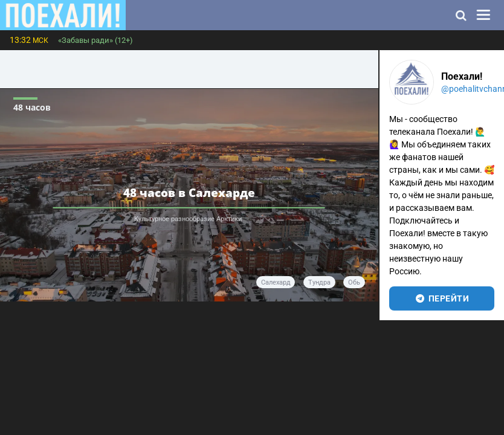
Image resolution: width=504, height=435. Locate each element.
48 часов (32, 107)
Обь (354, 282)
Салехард (276, 282)
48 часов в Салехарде (189, 192)
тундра (319, 282)
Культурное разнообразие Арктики (189, 219)
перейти (441, 298)
